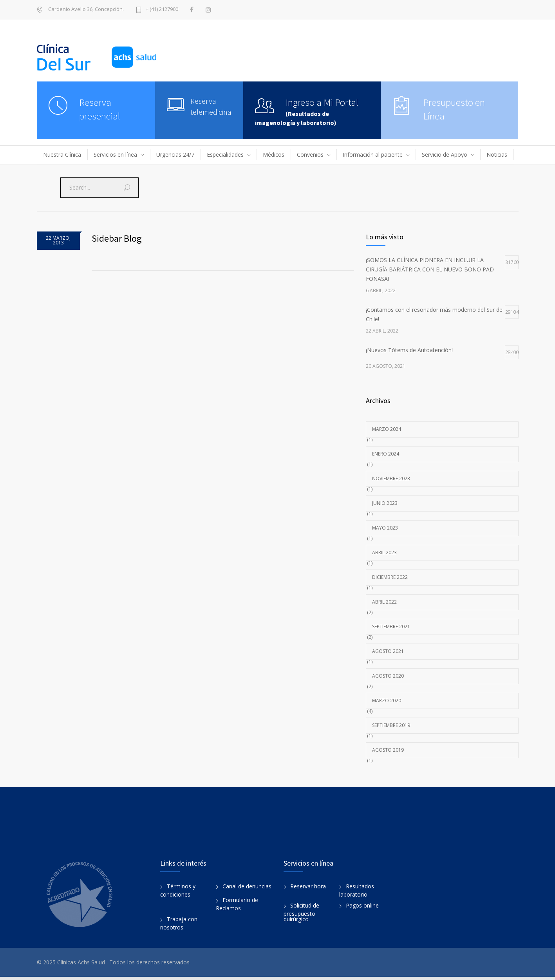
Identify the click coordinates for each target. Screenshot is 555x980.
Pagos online (362, 909)
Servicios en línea (115, 155)
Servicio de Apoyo (445, 155)
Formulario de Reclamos (237, 907)
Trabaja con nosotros (179, 926)
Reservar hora (308, 889)
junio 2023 (385, 503)
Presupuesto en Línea (454, 109)
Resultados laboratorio (357, 893)
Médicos (274, 155)
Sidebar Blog (117, 238)
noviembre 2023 (391, 478)
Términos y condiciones (178, 893)
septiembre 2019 (391, 725)
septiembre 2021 (391, 627)
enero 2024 (386, 454)
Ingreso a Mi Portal (322, 102)
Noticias (497, 155)
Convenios (310, 155)
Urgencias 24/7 (175, 155)
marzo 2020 (387, 701)
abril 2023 (384, 552)
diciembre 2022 (390, 577)
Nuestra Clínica (62, 155)
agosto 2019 (388, 750)
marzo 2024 (387, 429)
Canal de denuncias (247, 889)
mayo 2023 (385, 528)
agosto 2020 (388, 676)
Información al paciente (373, 155)
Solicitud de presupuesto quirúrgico (301, 915)
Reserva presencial (100, 109)
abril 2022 (384, 602)
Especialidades (225, 155)
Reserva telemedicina (211, 106)
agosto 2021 (388, 651)
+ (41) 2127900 (162, 10)
